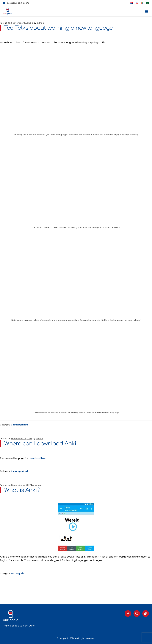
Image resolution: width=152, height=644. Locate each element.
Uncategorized (19, 425)
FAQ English (17, 573)
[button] (146, 11)
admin (40, 23)
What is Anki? (22, 490)
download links (38, 458)
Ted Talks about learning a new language (58, 28)
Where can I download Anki (40, 444)
